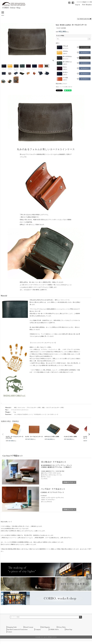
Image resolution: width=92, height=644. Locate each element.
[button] (3, 434)
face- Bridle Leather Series (84, 19)
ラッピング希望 (60, 36)
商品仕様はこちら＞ (61, 84)
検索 (80, 617)
